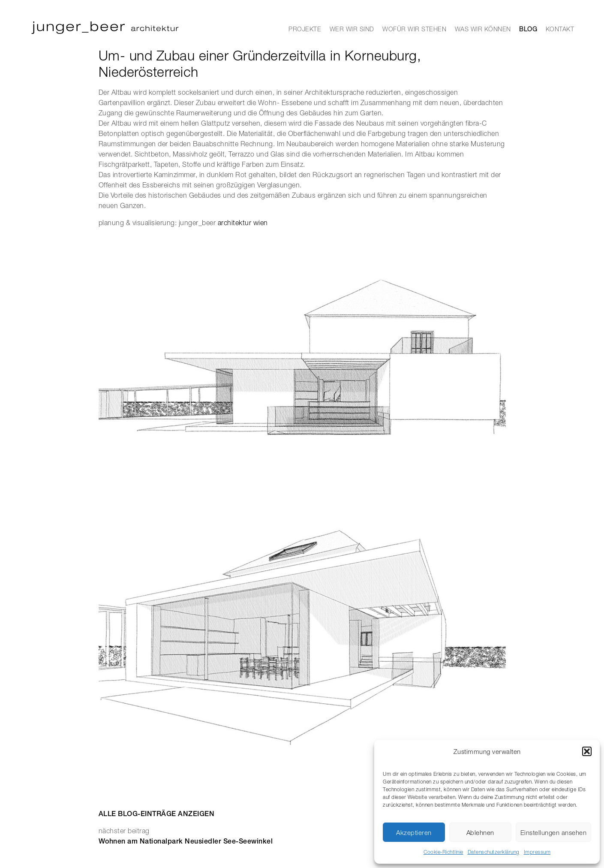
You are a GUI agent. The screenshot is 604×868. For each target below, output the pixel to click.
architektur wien (243, 223)
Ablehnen (480, 832)
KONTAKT (560, 29)
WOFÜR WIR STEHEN (414, 29)
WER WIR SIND (352, 29)
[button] (587, 751)
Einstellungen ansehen (554, 832)
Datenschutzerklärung (494, 852)
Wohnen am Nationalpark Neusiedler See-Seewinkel (186, 841)
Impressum (537, 852)
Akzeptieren (414, 832)
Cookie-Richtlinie (443, 852)
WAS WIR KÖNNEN (483, 29)
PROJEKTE (305, 29)
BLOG (528, 29)
